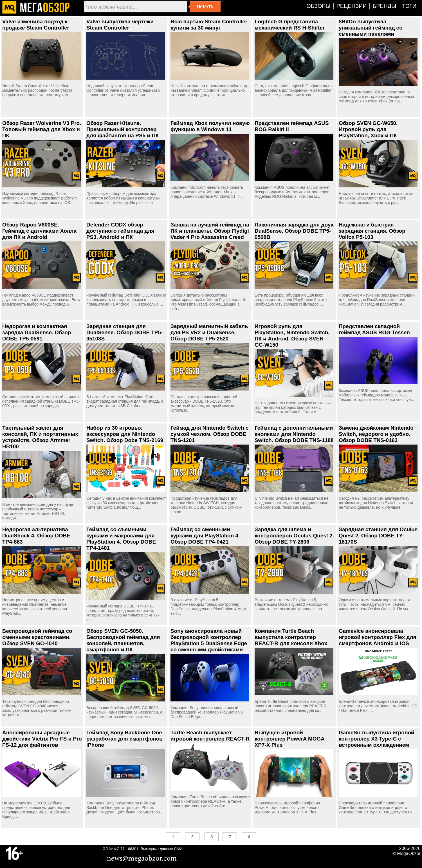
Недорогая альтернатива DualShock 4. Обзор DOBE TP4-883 (36, 536)
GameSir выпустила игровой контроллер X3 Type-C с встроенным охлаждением (376, 739)
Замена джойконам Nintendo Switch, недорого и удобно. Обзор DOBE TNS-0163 (376, 434)
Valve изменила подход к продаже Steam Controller (36, 25)
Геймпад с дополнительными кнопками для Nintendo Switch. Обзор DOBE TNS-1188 (294, 434)
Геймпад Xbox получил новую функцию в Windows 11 (210, 126)
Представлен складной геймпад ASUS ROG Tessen (374, 329)
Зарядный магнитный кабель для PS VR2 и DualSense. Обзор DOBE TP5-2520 (209, 332)
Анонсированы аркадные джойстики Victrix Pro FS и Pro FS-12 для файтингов (42, 739)
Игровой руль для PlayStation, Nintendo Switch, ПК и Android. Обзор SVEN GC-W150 (292, 336)
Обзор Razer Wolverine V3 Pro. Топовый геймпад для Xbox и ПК (42, 129)
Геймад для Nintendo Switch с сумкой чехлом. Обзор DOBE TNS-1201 (209, 434)
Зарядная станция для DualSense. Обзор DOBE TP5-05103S (124, 332)
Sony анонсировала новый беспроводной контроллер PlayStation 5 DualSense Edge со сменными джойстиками (209, 640)
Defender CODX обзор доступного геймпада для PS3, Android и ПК (120, 231)
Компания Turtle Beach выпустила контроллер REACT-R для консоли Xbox (291, 637)
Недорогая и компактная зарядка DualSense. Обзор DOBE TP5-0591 (37, 332)
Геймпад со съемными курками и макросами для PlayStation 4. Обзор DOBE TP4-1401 (121, 539)
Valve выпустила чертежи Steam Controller (120, 25)
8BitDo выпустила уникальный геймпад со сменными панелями (371, 28)
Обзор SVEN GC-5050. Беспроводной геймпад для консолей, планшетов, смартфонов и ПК (123, 640)
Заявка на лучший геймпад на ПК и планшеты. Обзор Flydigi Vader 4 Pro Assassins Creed (210, 231)
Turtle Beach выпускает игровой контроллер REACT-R (210, 736)
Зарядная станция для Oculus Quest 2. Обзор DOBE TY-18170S (378, 536)
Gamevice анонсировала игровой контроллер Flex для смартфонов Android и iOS (377, 637)
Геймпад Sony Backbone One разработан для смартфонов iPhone (124, 739)
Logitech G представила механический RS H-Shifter (290, 25)
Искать (205, 7)
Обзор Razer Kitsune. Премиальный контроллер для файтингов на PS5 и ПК (123, 129)
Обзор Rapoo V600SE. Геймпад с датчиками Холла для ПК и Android (39, 231)
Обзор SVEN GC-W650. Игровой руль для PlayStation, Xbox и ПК (368, 129)
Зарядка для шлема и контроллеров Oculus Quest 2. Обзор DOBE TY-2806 (294, 536)
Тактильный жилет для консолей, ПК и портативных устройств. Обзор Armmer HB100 (40, 437)
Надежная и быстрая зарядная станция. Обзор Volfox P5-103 (372, 231)
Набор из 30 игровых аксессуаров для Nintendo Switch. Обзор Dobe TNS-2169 (125, 434)
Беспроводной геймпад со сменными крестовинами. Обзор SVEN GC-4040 (37, 637)
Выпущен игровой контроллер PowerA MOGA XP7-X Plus (289, 739)
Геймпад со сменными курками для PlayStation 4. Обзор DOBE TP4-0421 (205, 536)
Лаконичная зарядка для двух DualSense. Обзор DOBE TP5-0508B (294, 231)
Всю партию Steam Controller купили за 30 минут (209, 25)
